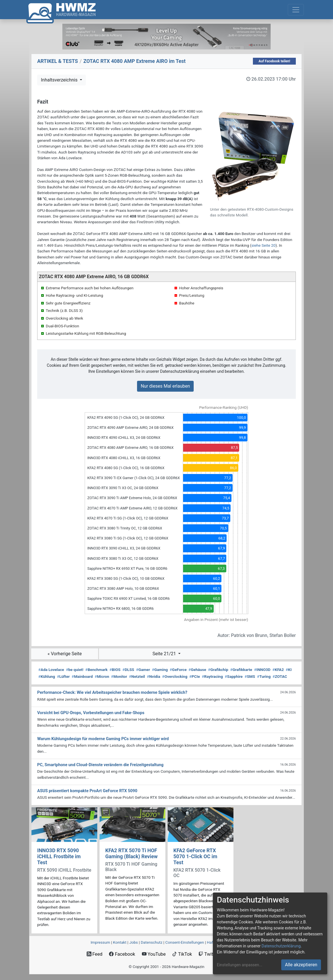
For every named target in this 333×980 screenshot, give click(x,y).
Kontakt (120, 942)
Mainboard (82, 676)
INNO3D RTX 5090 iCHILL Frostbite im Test (59, 856)
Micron (102, 676)
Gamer (143, 670)
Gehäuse (197, 670)
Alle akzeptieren (301, 965)
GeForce (178, 670)
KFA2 (278, 670)
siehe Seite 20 (264, 245)
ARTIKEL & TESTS (58, 61)
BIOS (115, 670)
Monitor (119, 676)
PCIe (195, 676)
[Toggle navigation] (296, 10)
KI (289, 670)
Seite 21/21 (165, 654)
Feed (95, 954)
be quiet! (75, 670)
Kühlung (47, 676)
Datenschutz (152, 942)
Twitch (208, 954)
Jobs (134, 942)
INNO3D (262, 670)
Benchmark (96, 670)
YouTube (154, 954)
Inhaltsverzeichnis (60, 80)
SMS (250, 676)
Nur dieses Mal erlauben (165, 386)
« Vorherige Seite (65, 654)
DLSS (128, 670)
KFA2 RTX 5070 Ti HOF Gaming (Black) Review (131, 853)
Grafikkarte (241, 670)
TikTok (182, 954)
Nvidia (153, 676)
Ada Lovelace (51, 670)
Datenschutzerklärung (281, 946)
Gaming (160, 670)
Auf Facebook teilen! (274, 61)
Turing (264, 676)
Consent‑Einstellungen (185, 942)
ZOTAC (280, 676)
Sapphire (234, 676)
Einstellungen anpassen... (240, 965)
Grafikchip (218, 670)
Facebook (122, 954)
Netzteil (137, 676)
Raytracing (213, 676)
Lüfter (63, 676)
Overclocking (175, 676)
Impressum (100, 942)
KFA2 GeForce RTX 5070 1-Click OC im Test (195, 856)
